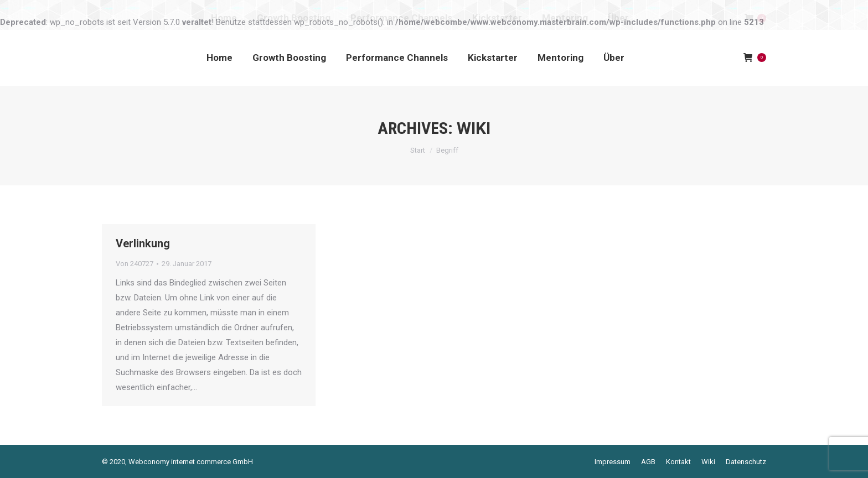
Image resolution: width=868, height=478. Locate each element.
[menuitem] (219, 58)
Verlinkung (143, 243)
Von (135, 264)
